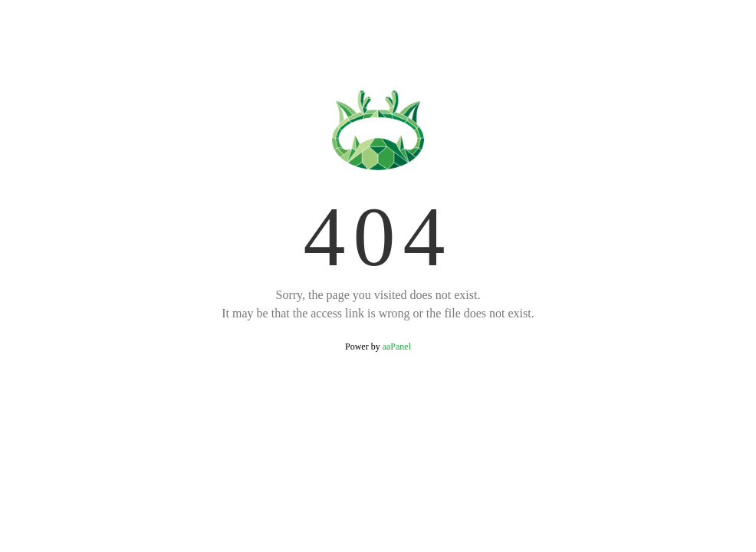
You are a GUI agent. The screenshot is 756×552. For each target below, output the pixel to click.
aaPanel (397, 347)
